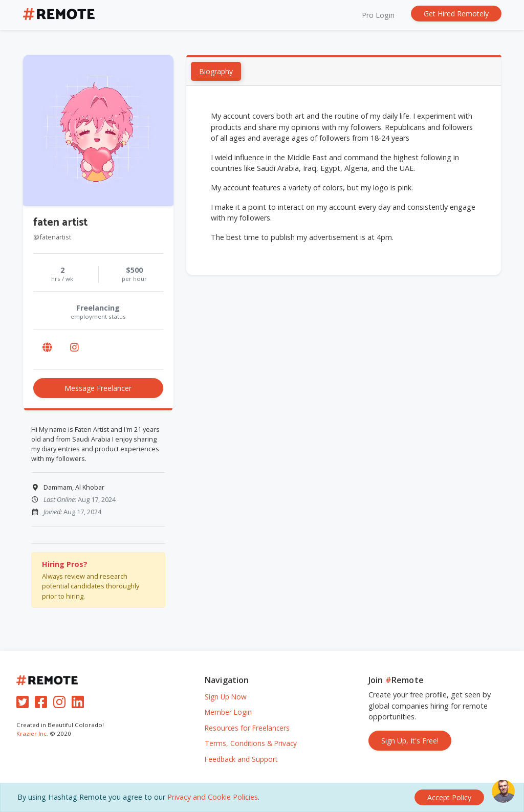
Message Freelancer (98, 388)
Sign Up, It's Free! (410, 741)
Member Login (228, 712)
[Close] (449, 797)
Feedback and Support (241, 759)
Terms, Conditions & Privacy (251, 743)
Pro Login (378, 15)
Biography (216, 71)
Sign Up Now (226, 697)
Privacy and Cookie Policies (213, 797)
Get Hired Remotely (456, 14)
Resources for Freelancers (247, 728)
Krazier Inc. (32, 733)
